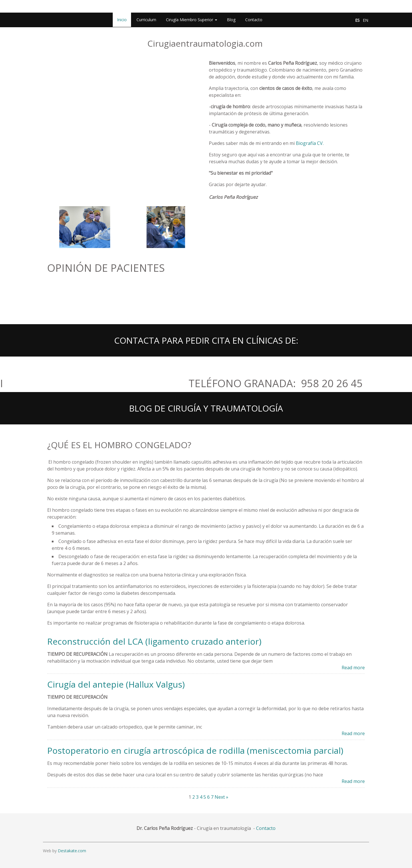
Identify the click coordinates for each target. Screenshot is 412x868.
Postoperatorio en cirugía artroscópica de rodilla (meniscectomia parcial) (195, 750)
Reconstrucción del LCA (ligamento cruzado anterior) (154, 641)
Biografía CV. (310, 143)
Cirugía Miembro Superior (192, 20)
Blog (231, 20)
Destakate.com (72, 851)
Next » (221, 797)
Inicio (122, 20)
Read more (353, 668)
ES (357, 20)
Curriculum (146, 20)
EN (366, 20)
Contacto (254, 20)
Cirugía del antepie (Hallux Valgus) (116, 684)
